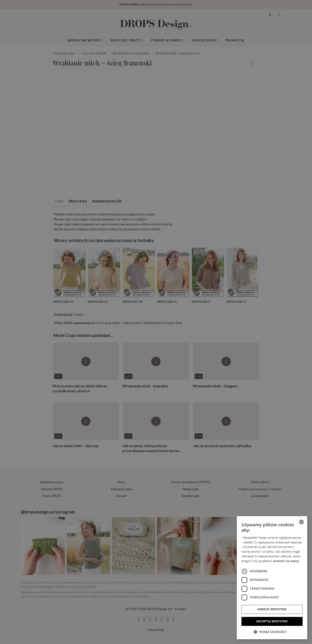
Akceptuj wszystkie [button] (272, 621)
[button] (272, 632)
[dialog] (272, 578)
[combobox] (301, 522)
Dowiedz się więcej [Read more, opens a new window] (286, 561)
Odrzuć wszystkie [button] (272, 609)
